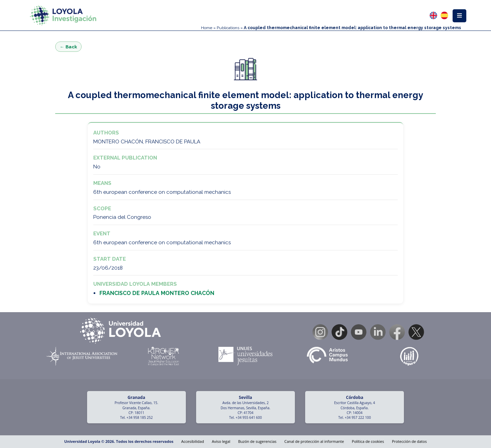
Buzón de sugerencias (257, 441)
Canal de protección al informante (314, 441)
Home (207, 28)
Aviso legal (221, 441)
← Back (68, 47)
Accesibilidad (193, 441)
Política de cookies (368, 441)
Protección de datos (409, 441)
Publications (228, 28)
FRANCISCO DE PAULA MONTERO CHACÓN (157, 293)
